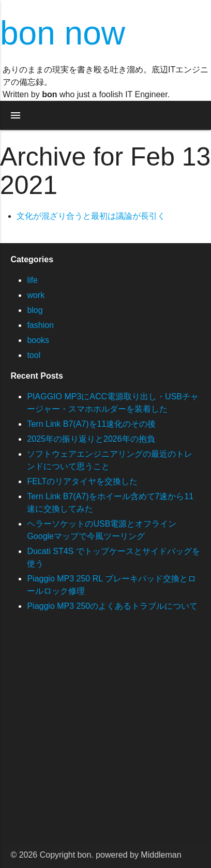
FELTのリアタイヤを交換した (82, 481)
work (36, 295)
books (38, 340)
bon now (63, 33)
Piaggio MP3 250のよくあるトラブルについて (112, 606)
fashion (40, 325)
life (32, 280)
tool (34, 355)
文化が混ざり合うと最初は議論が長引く (91, 216)
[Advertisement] (106, 737)
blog (35, 310)
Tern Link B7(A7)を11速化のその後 (91, 424)
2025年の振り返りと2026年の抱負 (91, 439)
